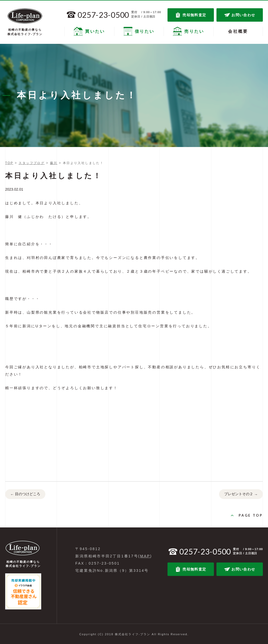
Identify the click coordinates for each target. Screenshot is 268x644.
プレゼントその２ (241, 494)
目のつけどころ (25, 494)
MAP (145, 556)
